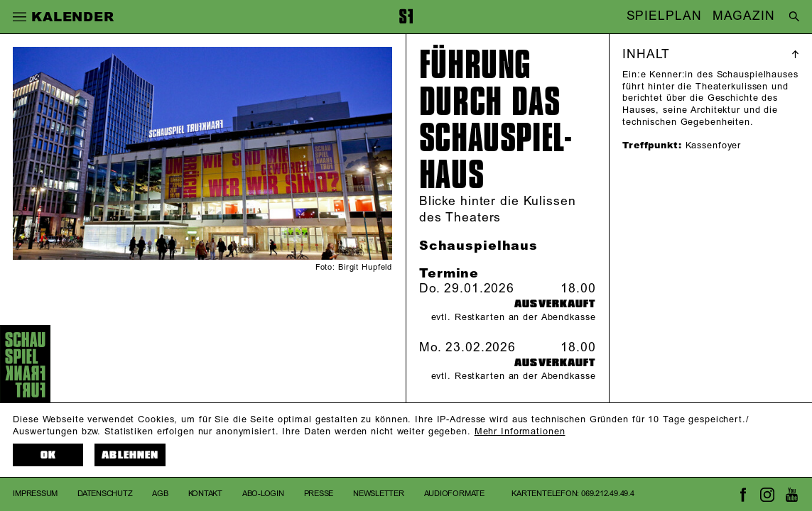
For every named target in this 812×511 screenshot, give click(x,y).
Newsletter (379, 494)
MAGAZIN (743, 17)
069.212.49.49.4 (608, 494)
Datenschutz (105, 494)
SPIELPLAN (664, 17)
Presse (319, 494)
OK (48, 455)
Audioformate (454, 494)
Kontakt (205, 494)
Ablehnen (130, 455)
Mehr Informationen (520, 432)
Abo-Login (263, 494)
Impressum (35, 494)
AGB (160, 494)
